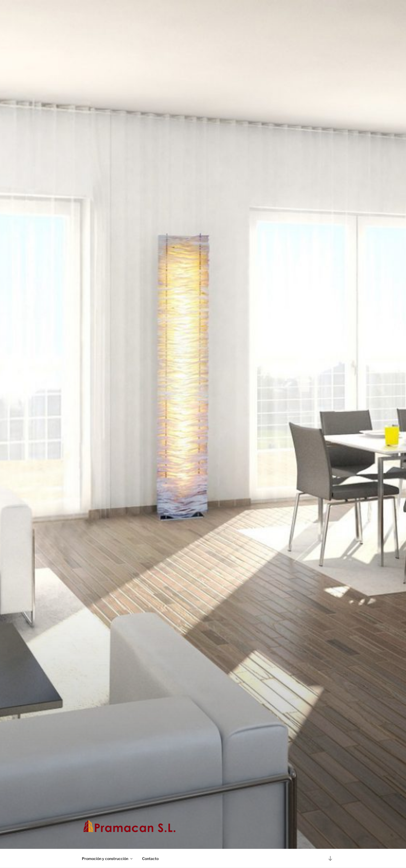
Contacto (150, 859)
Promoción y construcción (108, 859)
